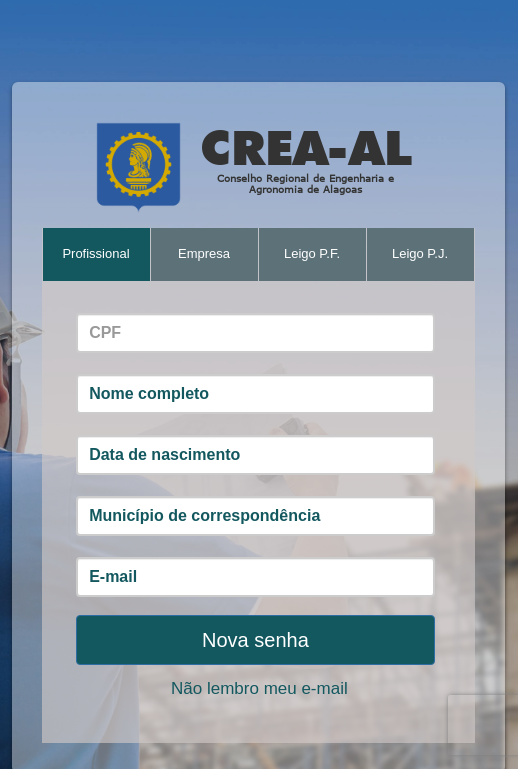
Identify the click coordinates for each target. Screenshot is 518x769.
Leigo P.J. (420, 253)
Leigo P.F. (312, 253)
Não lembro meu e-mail (259, 688)
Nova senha (255, 640)
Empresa (204, 253)
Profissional (95, 253)
